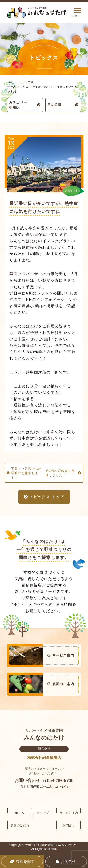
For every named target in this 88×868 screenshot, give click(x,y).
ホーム (20, 813)
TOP (10, 82)
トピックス (26, 82)
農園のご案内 (20, 825)
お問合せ (69, 825)
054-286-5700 (60, 781)
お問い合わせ (27, 781)
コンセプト (44, 813)
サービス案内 (69, 813)
